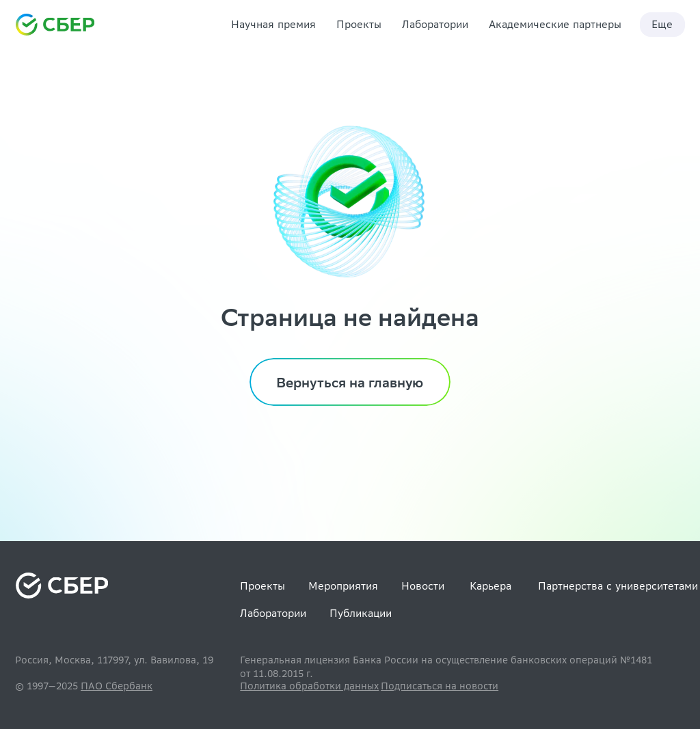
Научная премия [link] (273, 24)
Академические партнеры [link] (555, 24)
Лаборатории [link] (435, 24)
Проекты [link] (359, 24)
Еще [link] (662, 24)
